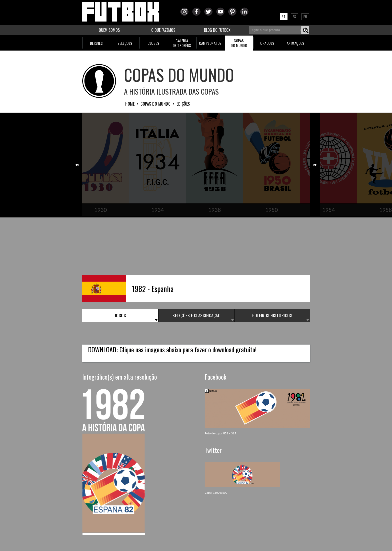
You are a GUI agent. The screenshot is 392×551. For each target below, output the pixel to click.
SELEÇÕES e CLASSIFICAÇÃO (196, 315)
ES (294, 17)
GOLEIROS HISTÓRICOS (272, 315)
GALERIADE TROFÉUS (182, 43)
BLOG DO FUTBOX (217, 30)
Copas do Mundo (155, 104)
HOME (130, 104)
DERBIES (96, 43)
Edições (183, 104)
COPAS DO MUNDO (179, 74)
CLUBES (153, 43)
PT (284, 17)
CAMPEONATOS (210, 43)
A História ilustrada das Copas (171, 91)
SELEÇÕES (125, 43)
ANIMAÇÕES (296, 43)
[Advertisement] (196, 246)
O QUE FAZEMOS (163, 30)
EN (305, 17)
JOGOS (120, 315)
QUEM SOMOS (109, 30)
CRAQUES (267, 43)
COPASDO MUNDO (239, 43)
